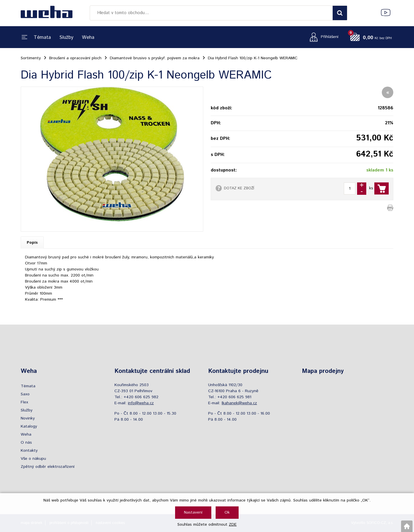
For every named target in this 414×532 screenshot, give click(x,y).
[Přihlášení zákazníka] (322, 37)
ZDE (233, 525)
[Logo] (47, 13)
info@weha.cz (141, 403)
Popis (32, 243)
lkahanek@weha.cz (239, 403)
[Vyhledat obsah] (340, 13)
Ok (227, 512)
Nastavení (193, 512)
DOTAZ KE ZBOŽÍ (239, 188)
